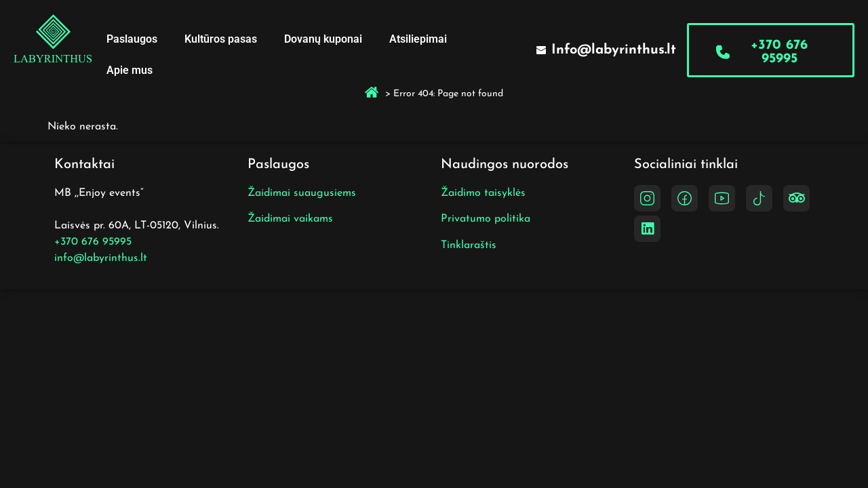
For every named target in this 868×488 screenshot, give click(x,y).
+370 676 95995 (93, 242)
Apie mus (130, 70)
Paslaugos (132, 39)
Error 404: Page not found (448, 94)
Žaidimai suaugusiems (302, 193)
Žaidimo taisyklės (483, 193)
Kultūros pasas (221, 39)
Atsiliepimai (418, 39)
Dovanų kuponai (323, 39)
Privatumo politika (486, 219)
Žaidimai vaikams (290, 219)
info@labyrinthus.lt (101, 258)
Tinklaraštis (469, 245)
